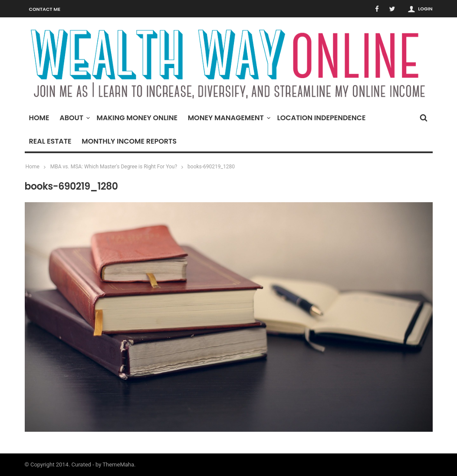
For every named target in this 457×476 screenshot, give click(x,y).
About (74, 118)
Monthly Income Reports (129, 141)
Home (39, 118)
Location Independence (321, 118)
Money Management (228, 118)
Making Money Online (137, 118)
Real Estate (50, 141)
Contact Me (45, 9)
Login (425, 9)
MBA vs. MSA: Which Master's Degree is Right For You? (114, 167)
